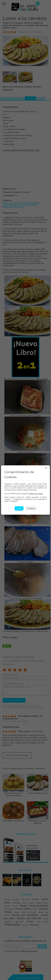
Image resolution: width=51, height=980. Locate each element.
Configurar (31, 508)
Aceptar (19, 508)
